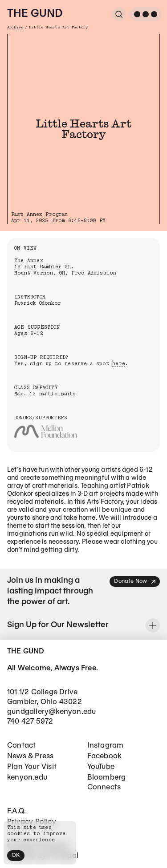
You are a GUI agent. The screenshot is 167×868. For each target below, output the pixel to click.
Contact (21, 746)
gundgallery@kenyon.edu (51, 712)
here (119, 364)
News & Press (30, 756)
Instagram (106, 746)
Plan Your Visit (32, 767)
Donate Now (135, 582)
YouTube (101, 767)
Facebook (105, 756)
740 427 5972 (30, 722)
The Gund (35, 14)
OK (16, 855)
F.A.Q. (16, 811)
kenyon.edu (27, 778)
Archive (15, 27)
